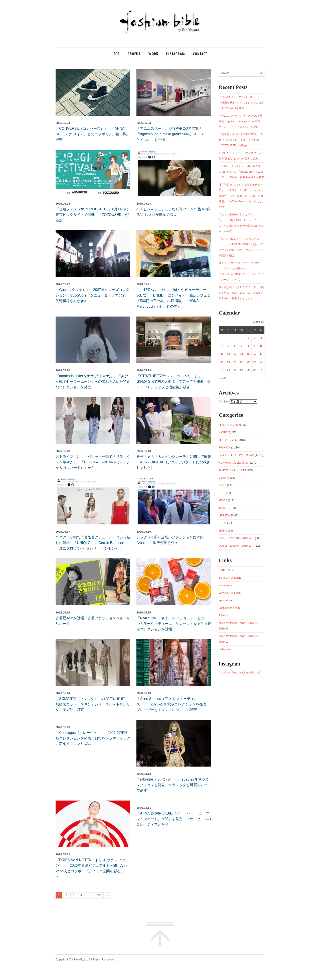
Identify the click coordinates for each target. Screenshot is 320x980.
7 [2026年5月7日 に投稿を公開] (242, 346)
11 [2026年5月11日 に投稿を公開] (222, 354)
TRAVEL (224, 508)
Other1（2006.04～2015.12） (236, 538)
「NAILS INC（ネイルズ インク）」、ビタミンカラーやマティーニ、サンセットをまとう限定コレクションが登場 (174, 624)
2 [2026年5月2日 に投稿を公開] (255, 338)
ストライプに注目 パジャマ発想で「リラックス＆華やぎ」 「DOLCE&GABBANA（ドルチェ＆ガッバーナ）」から (93, 462)
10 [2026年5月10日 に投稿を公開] (261, 346)
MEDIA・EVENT (229, 440)
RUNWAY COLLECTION (233, 463)
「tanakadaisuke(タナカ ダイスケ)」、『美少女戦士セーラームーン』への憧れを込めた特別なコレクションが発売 (93, 381)
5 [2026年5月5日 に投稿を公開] (228, 346)
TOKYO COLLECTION (232, 470)
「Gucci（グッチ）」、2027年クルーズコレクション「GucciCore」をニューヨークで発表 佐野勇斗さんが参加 (93, 295)
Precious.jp (225, 585)
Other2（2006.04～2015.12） (236, 546)
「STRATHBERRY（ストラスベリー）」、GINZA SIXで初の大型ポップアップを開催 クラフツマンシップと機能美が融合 (174, 381)
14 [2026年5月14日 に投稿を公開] (242, 354)
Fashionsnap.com (229, 608)
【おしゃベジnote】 (231, 425)
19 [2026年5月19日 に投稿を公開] (228, 362)
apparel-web (226, 600)
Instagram (225, 649)
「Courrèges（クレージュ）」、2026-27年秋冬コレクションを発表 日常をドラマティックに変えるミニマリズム (93, 738)
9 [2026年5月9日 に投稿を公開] (255, 346)
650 (99, 895)
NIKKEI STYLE (228, 570)
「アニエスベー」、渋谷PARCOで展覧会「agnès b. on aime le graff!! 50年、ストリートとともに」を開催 (174, 134)
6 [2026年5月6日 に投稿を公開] (235, 346)
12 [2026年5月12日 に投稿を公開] (228, 354)
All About (224, 615)
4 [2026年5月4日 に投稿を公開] (222, 346)
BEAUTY (224, 478)
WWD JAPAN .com (230, 593)
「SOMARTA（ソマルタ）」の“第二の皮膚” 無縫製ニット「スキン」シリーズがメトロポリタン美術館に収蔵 (93, 704)
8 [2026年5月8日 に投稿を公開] (248, 346)
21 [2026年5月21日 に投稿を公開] (242, 362)
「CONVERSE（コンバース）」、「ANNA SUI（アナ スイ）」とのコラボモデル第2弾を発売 (92, 134)
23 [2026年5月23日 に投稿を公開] (255, 362)
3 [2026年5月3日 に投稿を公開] (261, 338)
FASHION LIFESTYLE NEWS (236, 455)
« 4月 (223, 378)
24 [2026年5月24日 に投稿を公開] (261, 362)
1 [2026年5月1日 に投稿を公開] (248, 338)
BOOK (223, 523)
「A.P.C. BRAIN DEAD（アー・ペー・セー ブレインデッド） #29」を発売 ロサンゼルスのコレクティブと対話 (174, 819)
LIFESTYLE (226, 516)
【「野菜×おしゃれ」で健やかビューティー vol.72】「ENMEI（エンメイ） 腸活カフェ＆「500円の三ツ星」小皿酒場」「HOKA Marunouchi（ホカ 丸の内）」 (243, 196)
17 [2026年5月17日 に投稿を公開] (261, 354)
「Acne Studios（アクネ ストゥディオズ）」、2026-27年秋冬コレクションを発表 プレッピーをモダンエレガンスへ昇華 (173, 704)
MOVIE (223, 500)
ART (221, 493)
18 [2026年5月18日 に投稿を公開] (222, 362)
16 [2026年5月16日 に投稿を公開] (255, 354)
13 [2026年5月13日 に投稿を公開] (235, 354)
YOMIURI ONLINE (230, 578)
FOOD (223, 485)
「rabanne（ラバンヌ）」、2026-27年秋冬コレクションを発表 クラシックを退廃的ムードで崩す (174, 785)
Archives (224, 402)
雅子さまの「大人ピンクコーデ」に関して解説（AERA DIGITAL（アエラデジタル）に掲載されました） (174, 462)
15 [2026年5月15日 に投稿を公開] (248, 354)
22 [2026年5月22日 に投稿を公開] (248, 362)
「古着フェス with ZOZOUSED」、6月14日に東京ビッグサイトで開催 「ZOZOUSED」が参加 (92, 215)
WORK (223, 432)
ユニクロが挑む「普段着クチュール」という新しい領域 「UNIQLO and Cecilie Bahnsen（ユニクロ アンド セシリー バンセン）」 (93, 543)
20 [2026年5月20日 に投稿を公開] (235, 362)
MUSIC (223, 531)
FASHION (225, 448)
